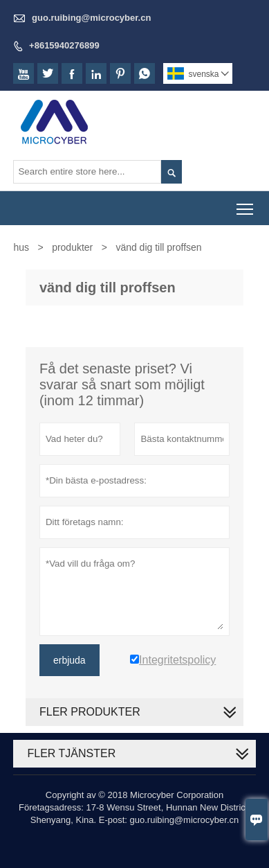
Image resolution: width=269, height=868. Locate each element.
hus (21, 247)
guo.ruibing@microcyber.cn (91, 18)
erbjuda (69, 660)
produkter (72, 247)
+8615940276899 (64, 45)
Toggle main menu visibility (246, 204)
